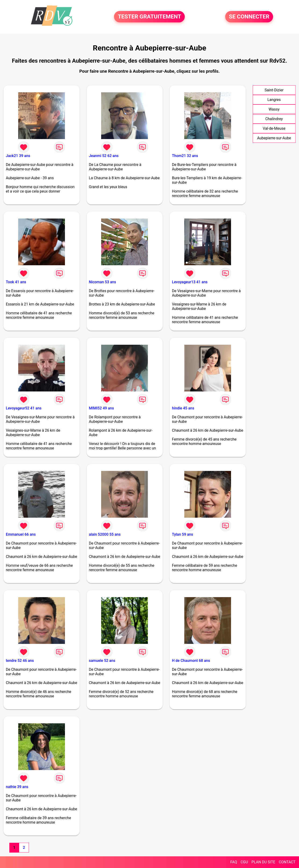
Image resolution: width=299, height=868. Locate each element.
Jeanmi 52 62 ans (104, 156)
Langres (274, 100)
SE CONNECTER (249, 17)
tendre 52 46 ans (20, 661)
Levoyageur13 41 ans (190, 282)
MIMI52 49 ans (101, 408)
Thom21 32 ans (185, 156)
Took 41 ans (16, 282)
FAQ (234, 862)
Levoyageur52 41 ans (24, 408)
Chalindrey (274, 119)
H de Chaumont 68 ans (191, 661)
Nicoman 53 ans (103, 282)
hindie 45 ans (183, 408)
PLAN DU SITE (263, 862)
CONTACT (287, 862)
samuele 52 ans (102, 661)
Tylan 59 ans (183, 534)
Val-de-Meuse (274, 128)
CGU (244, 862)
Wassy (274, 109)
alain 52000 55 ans (105, 534)
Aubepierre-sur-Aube (274, 138)
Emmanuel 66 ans (21, 534)
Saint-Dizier (274, 90)
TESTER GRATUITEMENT (149, 17)
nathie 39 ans (17, 787)
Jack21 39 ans (18, 156)
